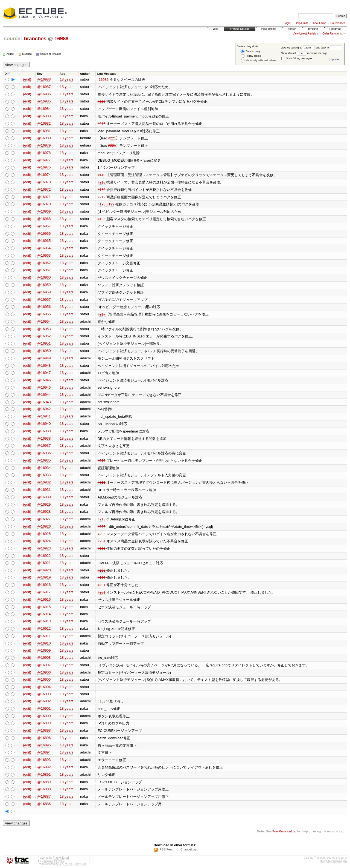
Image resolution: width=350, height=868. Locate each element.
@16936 (44, 453)
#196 (102, 219)
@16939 (44, 431)
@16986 (44, 94)
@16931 (44, 490)
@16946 (44, 380)
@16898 (44, 730)
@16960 (44, 277)
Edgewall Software (53, 861)
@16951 (44, 343)
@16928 (44, 512)
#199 (110, 204)
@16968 (44, 219)
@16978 (44, 153)
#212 (102, 461)
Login (287, 23)
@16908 (44, 658)
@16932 (44, 482)
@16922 (44, 556)
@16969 (44, 211)
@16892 (44, 767)
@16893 (44, 760)
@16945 (44, 387)
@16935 (44, 460)
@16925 (44, 534)
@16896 (44, 738)
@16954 (44, 321)
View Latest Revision (305, 34)
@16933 (44, 475)
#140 (102, 175)
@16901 (44, 708)
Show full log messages (297, 58)
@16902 (44, 701)
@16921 (44, 563)
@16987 (44, 87)
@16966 (44, 234)
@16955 (44, 314)
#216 (102, 124)
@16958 (44, 292)
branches (35, 38)
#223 (102, 101)
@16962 (44, 263)
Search (292, 29)
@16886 (44, 804)
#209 (102, 548)
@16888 (44, 789)
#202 (102, 570)
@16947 (44, 373)
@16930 (44, 497)
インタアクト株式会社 (73, 864)
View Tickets (268, 29)
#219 (102, 197)
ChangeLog (188, 849)
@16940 (44, 424)
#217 (102, 314)
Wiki (215, 29)
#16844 (103, 701)
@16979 (44, 145)
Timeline (313, 29)
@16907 (44, 665)
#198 (102, 204)
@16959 (44, 285)
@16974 (44, 175)
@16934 (44, 468)
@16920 (44, 570)
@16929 (44, 504)
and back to (329, 48)
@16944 (44, 395)
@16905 (44, 679)
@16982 (44, 123)
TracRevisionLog (284, 831)
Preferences (338, 23)
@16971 (44, 197)
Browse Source (239, 29)
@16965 (44, 241)
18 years (67, 79)
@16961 (44, 270)
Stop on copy (250, 51)
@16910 (44, 643)
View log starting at (298, 48)
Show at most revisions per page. (304, 53)
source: (13, 38)
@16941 (44, 416)
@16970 (44, 204)
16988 (61, 38)
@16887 (44, 796)
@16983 (44, 116)
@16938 (44, 438)
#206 (102, 534)
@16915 (44, 607)
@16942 (44, 409)
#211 (102, 482)
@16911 (44, 636)
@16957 (44, 300)
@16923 (44, 548)
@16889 (44, 782)
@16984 (44, 109)
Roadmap (335, 29)
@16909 (44, 650)
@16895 (44, 745)
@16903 (44, 694)
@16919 (44, 577)
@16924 (44, 541)
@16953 (44, 329)
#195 (102, 578)
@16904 (44, 687)
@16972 (44, 189)
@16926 (44, 526)
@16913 (44, 621)
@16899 (44, 723)
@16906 (44, 672)
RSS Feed (166, 849)
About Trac (319, 23)
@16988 (44, 79)
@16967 (44, 226)
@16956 (44, 307)
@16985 (44, 101)
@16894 (44, 752)
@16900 (44, 716)
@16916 (44, 599)
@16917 (44, 592)
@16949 (44, 358)
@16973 (44, 182)
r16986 (103, 80)
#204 (102, 541)
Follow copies (251, 56)
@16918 (44, 585)
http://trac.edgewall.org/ (333, 861)
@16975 (44, 167)
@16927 (44, 519)
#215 (102, 182)
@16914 (44, 614)
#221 (112, 138)
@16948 (44, 366)
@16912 (44, 628)
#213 (102, 519)
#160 (102, 190)
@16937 (44, 446)
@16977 (44, 160)
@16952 (44, 336)
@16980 (44, 138)
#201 (102, 585)
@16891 (44, 774)
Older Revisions (332, 34)
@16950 (44, 351)
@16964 (44, 248)
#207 (102, 527)
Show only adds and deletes (259, 61)
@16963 (44, 255)
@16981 (44, 131)
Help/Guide (302, 23)
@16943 (44, 402)
